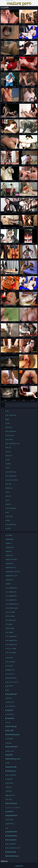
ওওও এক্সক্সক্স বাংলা (11, 592)
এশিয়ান (7, 468)
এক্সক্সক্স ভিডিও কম (10, 568)
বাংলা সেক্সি (9, 799)
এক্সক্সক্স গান (9, 543)
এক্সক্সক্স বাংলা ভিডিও (11, 560)
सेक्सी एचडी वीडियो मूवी (11, 804)
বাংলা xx (8, 723)
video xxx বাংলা (10, 795)
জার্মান (7, 411)
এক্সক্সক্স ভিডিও (9, 1)
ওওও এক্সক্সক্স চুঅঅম (11, 588)
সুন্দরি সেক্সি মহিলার (11, 415)
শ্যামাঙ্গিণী (8, 464)
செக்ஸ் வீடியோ (10, 674)
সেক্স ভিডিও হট (10, 702)
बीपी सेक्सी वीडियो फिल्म (11, 836)
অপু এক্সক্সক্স (9, 535)
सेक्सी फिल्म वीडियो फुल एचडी (12, 759)
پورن (7, 828)
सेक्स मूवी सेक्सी (9, 710)
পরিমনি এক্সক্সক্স (10, 628)
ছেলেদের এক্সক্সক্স (10, 612)
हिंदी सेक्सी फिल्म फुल (10, 771)
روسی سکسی (10, 751)
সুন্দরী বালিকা (9, 440)
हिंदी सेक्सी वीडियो (10, 718)
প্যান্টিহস (8, 521)
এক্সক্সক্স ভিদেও (9, 580)
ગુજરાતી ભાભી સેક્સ (11, 678)
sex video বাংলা (10, 670)
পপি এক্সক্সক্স (9, 624)
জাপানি (7, 423)
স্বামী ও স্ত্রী (8, 448)
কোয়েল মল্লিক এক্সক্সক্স (12, 608)
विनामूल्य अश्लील (9, 731)
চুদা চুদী (7, 763)
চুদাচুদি (7, 690)
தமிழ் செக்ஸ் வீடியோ (12, 682)
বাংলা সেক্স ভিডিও (10, 662)
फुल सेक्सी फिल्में (9, 812)
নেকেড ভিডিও (9, 820)
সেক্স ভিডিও (9, 698)
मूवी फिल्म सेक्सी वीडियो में (12, 747)
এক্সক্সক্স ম (8, 584)
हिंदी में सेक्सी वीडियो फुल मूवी (12, 735)
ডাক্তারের (8, 452)
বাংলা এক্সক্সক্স (9, 632)
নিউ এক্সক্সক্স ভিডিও (11, 620)
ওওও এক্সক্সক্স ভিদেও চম (12, 604)
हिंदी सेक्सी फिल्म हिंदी (10, 852)
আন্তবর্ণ (7, 500)
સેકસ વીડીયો (9, 739)
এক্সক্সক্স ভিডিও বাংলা (11, 576)
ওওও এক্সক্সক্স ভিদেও (11, 600)
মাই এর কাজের (10, 436)
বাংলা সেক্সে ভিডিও (11, 775)
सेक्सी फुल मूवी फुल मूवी (11, 694)
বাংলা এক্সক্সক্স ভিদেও (11, 645)
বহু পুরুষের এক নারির (11, 480)
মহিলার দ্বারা (9, 427)
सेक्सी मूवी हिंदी (9, 755)
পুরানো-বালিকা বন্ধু (11, 472)
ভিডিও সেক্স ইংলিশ (11, 844)
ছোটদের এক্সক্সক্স (10, 616)
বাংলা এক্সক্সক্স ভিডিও (11, 641)
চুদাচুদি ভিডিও (9, 686)
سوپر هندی (8, 743)
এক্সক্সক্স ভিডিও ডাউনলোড (12, 572)
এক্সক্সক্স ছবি (9, 551)
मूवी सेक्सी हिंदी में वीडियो (11, 832)
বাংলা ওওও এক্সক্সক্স (11, 649)
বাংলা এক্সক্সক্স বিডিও (11, 636)
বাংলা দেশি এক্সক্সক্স (11, 653)
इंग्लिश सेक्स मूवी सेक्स (11, 840)
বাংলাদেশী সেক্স (10, 714)
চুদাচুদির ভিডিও (10, 824)
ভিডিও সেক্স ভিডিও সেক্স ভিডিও (12, 848)
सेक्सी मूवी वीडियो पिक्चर (11, 816)
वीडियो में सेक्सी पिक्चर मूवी (12, 856)
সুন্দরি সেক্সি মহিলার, (11, 476)
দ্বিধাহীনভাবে (9, 488)
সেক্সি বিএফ (9, 787)
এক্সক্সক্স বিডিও (9, 564)
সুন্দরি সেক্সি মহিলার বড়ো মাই (12, 444)
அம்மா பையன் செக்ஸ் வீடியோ (12, 808)
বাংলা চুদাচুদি (9, 658)
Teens (7, 419)
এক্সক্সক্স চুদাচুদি (9, 547)
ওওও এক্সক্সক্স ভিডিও (11, 596)
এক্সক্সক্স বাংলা (9, 556)
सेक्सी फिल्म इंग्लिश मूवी (11, 727)
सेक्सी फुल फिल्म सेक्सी (11, 767)
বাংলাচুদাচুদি (9, 779)
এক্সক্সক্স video (9, 539)
